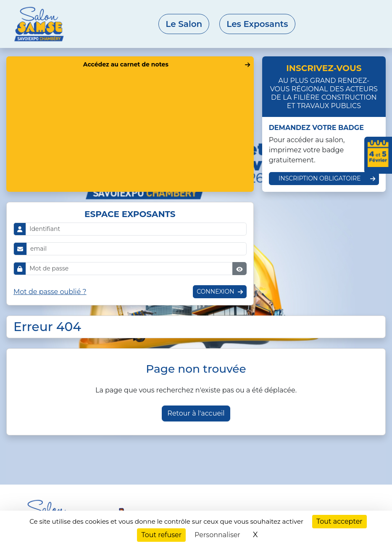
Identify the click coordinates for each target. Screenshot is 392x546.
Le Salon (184, 24)
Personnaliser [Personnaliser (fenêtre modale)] (217, 535)
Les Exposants (257, 24)
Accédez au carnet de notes (126, 64)
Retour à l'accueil (196, 413)
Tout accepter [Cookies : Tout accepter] (339, 521)
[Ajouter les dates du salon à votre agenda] (378, 155)
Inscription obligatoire (320, 178)
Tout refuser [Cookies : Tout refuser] (161, 535)
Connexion (215, 292)
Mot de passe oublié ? (50, 292)
